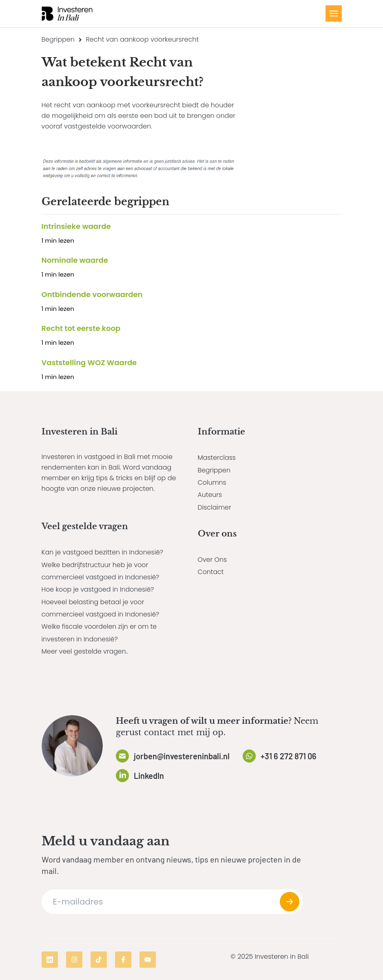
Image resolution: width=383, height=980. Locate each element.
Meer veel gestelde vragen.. (86, 651)
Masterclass (217, 458)
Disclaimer (215, 507)
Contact (211, 572)
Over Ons (213, 560)
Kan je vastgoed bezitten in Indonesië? (103, 552)
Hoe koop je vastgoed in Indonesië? (99, 589)
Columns (212, 482)
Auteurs (210, 495)
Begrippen (58, 39)
